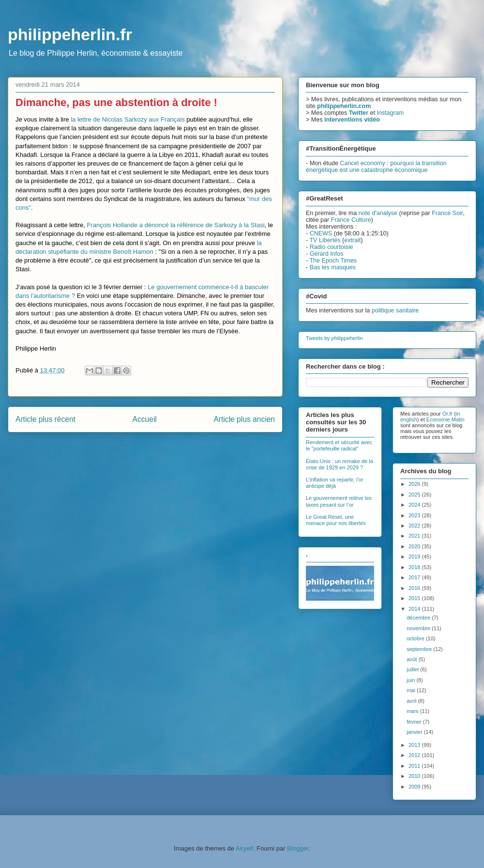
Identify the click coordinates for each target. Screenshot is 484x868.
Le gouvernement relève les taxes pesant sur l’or (339, 501)
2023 (415, 515)
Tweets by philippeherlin (334, 338)
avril (412, 701)
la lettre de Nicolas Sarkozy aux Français (128, 119)
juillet (413, 669)
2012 (415, 755)
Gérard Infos (327, 254)
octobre (416, 638)
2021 (415, 536)
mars (413, 711)
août (412, 659)
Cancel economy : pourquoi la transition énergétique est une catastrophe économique (376, 167)
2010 (415, 776)
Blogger (298, 848)
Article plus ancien (244, 419)
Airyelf (244, 848)
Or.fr (447, 414)
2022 (415, 526)
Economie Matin (446, 419)
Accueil (145, 419)
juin (411, 680)
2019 (415, 557)
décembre (419, 618)
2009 (415, 787)
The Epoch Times (333, 261)
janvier (415, 732)
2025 (415, 495)
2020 (415, 546)
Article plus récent (45, 419)
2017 (415, 577)
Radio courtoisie (332, 247)
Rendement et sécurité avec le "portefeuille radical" (339, 445)
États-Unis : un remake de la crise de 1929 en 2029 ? (340, 464)
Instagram (390, 113)
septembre (420, 649)
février (415, 722)
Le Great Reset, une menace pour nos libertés (336, 520)
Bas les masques (333, 267)
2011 (415, 766)
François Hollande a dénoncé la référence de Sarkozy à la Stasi (175, 225)
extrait (352, 240)
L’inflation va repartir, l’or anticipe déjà (335, 483)
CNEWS (321, 233)
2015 (415, 598)
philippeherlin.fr (70, 34)
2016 (415, 588)
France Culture (351, 220)
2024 (415, 505)
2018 (415, 567)
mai (412, 690)
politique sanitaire (395, 310)
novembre (419, 628)
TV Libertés (325, 240)
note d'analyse (378, 213)
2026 (415, 484)
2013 (415, 745)
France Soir (447, 213)
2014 (415, 609)
